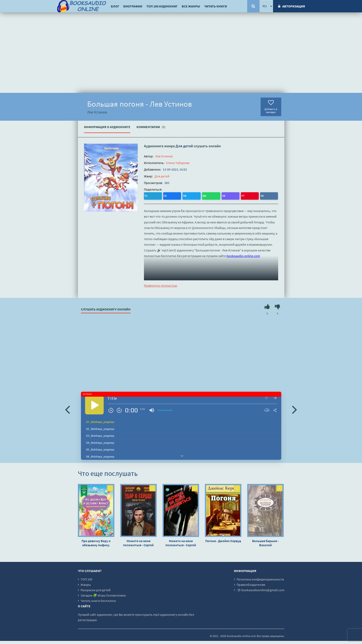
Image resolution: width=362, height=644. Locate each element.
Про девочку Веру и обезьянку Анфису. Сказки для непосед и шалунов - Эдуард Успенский (96, 542)
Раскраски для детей (96, 589)
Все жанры (191, 6)
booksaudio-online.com (243, 255)
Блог (115, 6)
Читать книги (216, 6)
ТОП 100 (86, 578)
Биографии (133, 6)
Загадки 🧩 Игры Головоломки (103, 594)
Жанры (86, 584)
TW (164, 195)
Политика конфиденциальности (260, 578)
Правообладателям (251, 584)
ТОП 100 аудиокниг (162, 6)
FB (156, 195)
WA (173, 195)
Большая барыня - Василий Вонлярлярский (265, 542)
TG (148, 195)
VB (182, 195)
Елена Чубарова (178, 163)
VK (198, 195)
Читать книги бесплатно (98, 600)
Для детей (184, 146)
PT (190, 195)
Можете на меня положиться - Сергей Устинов (138, 542)
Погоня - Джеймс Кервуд (223, 540)
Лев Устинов (164, 156)
